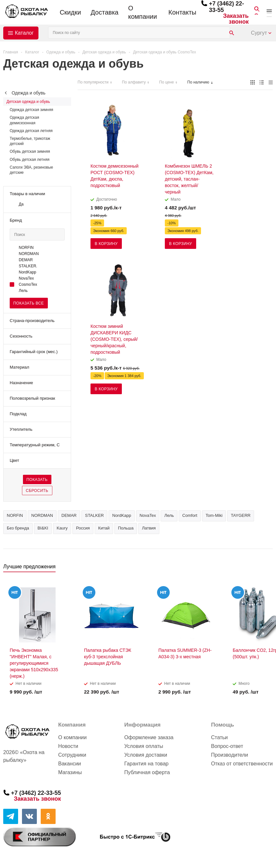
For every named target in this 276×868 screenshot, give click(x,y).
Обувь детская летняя (30, 160)
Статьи (219, 737)
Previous (257, 568)
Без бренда (18, 528)
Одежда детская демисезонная (24, 120)
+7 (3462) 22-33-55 (36, 793)
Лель (169, 515)
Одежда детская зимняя (31, 110)
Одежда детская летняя (31, 131)
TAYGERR (241, 515)
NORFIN (15, 515)
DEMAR (69, 515)
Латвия (149, 528)
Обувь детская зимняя (30, 151)
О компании (142, 12)
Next (268, 568)
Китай (104, 528)
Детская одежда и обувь (28, 102)
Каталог (24, 33)
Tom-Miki (214, 515)
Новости (68, 746)
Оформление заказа (149, 737)
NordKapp (122, 515)
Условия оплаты (143, 746)
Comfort (190, 515)
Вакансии (70, 764)
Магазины (70, 772)
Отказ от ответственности (242, 764)
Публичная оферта (147, 772)
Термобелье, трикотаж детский (30, 141)
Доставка (105, 12)
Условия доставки (146, 755)
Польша (126, 528)
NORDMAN (42, 515)
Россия (83, 528)
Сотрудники (72, 755)
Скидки (70, 12)
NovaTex (148, 515)
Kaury (62, 528)
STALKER (94, 515)
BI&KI (43, 528)
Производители (230, 755)
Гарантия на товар (146, 764)
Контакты (182, 12)
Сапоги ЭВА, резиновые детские (31, 170)
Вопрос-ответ (227, 746)
